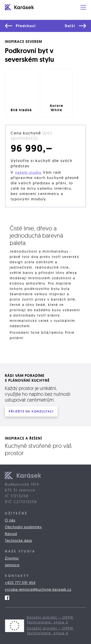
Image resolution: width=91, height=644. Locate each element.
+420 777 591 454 (20, 583)
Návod (11, 534)
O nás (10, 520)
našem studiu (28, 172)
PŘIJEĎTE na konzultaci (31, 411)
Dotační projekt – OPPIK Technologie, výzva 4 (50, 631)
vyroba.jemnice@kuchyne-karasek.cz (38, 589)
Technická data (18, 540)
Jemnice (12, 565)
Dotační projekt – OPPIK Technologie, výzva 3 (50, 620)
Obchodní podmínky (23, 527)
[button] (83, 7)
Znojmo (12, 558)
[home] (23, 7)
